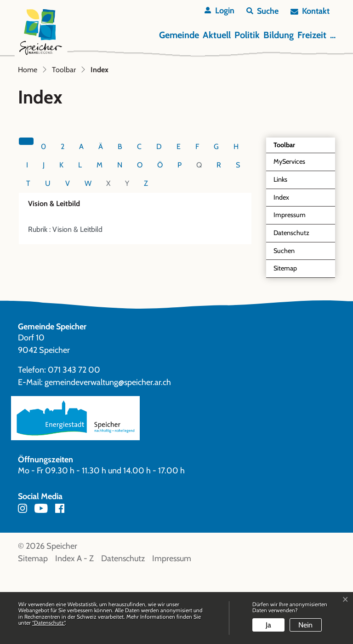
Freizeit (312, 35)
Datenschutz (291, 305)
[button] (262, 11)
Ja (268, 625)
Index (295, 272)
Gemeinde (179, 35)
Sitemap (285, 340)
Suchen (284, 322)
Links (280, 251)
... (333, 35)
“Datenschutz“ (48, 623)
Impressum (290, 287)
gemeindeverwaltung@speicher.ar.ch (108, 454)
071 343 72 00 (74, 442)
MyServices (289, 233)
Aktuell (217, 35)
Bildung (279, 35)
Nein (305, 625)
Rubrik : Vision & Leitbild (65, 301)
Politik (247, 35)
